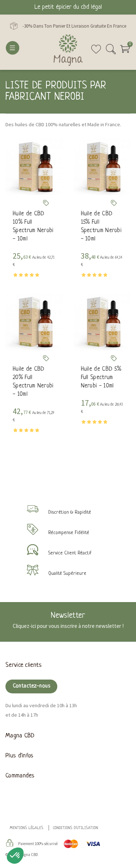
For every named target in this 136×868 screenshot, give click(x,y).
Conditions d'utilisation (76, 828)
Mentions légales (27, 828)
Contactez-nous (31, 686)
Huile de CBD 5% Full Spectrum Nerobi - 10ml (101, 378)
